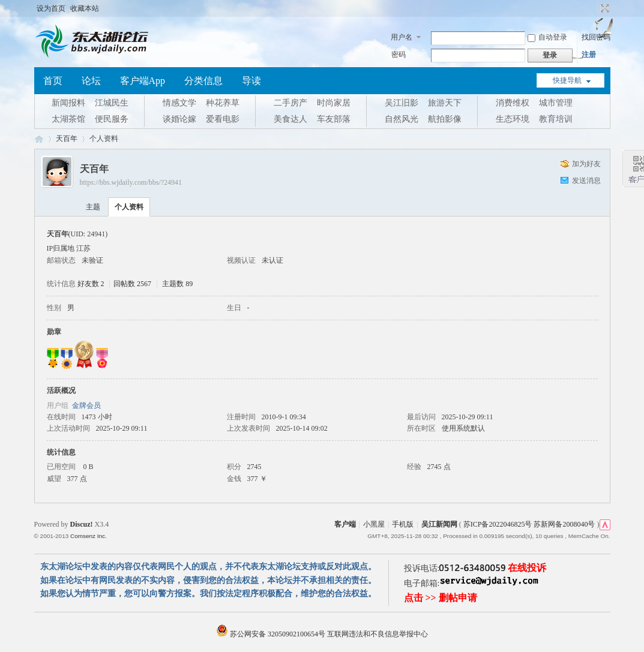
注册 (589, 55)
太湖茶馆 (68, 119)
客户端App (143, 81)
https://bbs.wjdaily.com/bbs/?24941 (131, 182)
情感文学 (179, 103)
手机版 (403, 524)
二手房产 (290, 103)
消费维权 (513, 103)
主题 (93, 207)
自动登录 (547, 37)
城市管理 (556, 103)
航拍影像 (445, 119)
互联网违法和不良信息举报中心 (378, 634)
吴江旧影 (402, 103)
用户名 (402, 37)
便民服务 (112, 119)
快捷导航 (567, 80)
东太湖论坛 (39, 139)
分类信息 (203, 81)
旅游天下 (445, 103)
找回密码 (596, 37)
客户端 (345, 524)
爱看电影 (223, 119)
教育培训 (556, 119)
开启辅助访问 (594, 8)
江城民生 (112, 103)
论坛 (91, 81)
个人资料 (129, 207)
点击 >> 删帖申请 (441, 598)
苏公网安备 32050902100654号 (272, 634)
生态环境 (513, 119)
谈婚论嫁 (179, 119)
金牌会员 (86, 405)
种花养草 (223, 103)
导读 (251, 81)
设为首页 (51, 8)
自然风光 (402, 119)
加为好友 (586, 164)
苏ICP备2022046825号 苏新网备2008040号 (529, 524)
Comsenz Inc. (89, 536)
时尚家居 (334, 103)
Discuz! (82, 524)
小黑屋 (374, 524)
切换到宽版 (603, 8)
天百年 (67, 139)
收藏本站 (85, 8)
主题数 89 (177, 284)
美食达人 (290, 119)
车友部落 (334, 119)
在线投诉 (527, 568)
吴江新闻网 (439, 524)
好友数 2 (91, 284)
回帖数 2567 (132, 284)
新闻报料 (68, 103)
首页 (53, 81)
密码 (399, 55)
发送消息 (586, 181)
